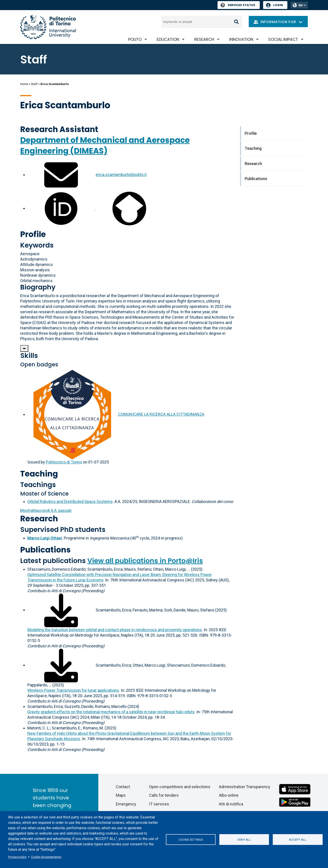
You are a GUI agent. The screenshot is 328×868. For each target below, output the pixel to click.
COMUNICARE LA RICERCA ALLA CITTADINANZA (161, 414)
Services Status (238, 5)
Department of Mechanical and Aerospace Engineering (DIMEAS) (105, 145)
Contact (123, 787)
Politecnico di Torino (64, 462)
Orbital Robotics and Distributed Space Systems (70, 501)
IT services (159, 804)
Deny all (244, 840)
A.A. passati (46, 510)
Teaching (39, 474)
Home (24, 84)
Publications (45, 550)
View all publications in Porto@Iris (145, 561)
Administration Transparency (245, 787)
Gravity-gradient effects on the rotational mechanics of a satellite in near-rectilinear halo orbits (111, 712)
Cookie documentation (46, 857)
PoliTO (135, 39)
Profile (33, 234)
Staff (34, 84)
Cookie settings (191, 840)
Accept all (298, 840)
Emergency (126, 804)
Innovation (241, 39)
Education (168, 39)
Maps (121, 795)
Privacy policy (17, 857)
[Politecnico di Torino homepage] (48, 27)
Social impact (283, 39)
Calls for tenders (164, 795)
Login (278, 5)
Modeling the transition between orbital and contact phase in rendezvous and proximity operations (115, 630)
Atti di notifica (231, 804)
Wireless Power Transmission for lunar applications (73, 690)
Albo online (229, 795)
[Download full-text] (61, 610)
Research (204, 39)
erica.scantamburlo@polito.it (121, 175)
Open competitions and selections (180, 787)
